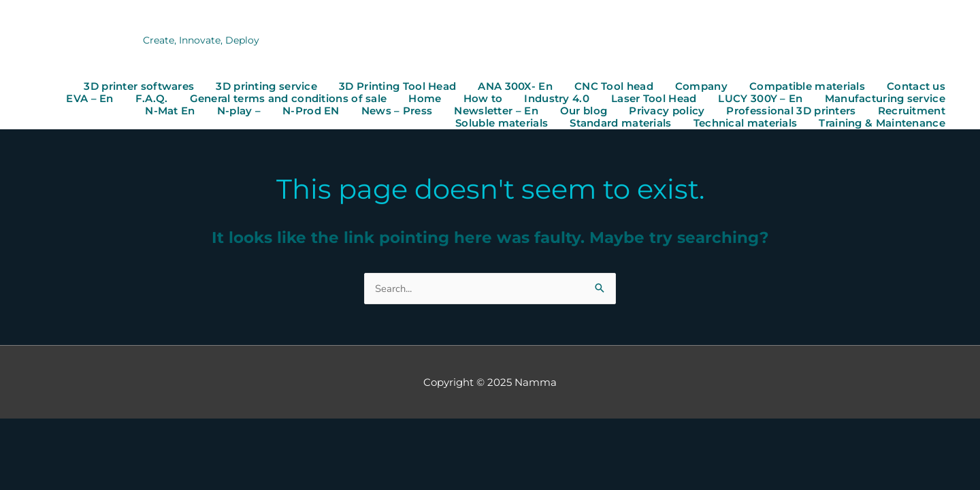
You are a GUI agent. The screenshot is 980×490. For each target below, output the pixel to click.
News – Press (397, 112)
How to (483, 99)
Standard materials (620, 124)
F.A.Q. (152, 99)
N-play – (239, 112)
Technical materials (746, 124)
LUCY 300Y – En (760, 99)
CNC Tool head (614, 87)
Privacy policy (667, 112)
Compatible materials (807, 87)
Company (701, 87)
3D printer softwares (139, 87)
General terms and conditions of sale (289, 99)
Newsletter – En (496, 112)
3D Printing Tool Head (397, 87)
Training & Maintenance (882, 124)
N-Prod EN (311, 112)
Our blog (584, 112)
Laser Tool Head (654, 99)
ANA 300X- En (515, 87)
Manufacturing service (885, 99)
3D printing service (266, 87)
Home (425, 99)
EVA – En (89, 99)
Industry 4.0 (557, 99)
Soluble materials (502, 124)
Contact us (916, 87)
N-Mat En (170, 112)
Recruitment (912, 112)
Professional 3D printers (791, 112)
